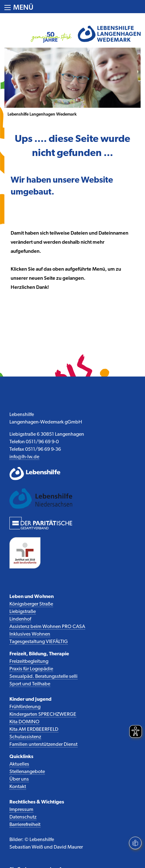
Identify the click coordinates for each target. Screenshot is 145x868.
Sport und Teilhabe (30, 684)
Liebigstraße (23, 612)
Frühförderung (25, 707)
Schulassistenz (25, 737)
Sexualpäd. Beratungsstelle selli (43, 677)
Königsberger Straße (31, 604)
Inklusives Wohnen (30, 634)
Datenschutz (23, 817)
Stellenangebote (27, 772)
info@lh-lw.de (24, 457)
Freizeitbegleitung (29, 662)
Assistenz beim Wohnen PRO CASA (47, 627)
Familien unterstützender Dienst (43, 745)
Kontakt (18, 787)
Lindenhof (20, 619)
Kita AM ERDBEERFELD (34, 730)
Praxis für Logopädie (31, 669)
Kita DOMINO (24, 722)
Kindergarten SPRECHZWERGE (43, 715)
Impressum (21, 810)
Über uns (19, 779)
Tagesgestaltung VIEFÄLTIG (39, 642)
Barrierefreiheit (25, 825)
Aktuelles (19, 764)
